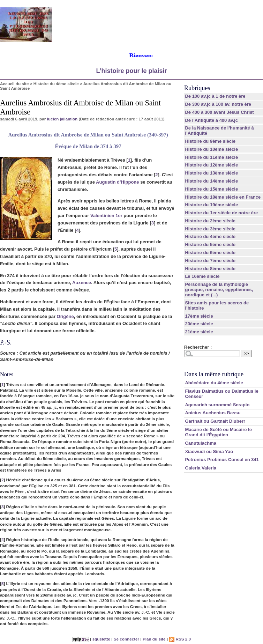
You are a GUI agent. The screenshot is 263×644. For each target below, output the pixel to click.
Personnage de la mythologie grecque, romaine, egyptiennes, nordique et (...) (219, 290)
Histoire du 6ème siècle (210, 253)
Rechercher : (198, 347)
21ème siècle (199, 332)
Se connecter (126, 639)
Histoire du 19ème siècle (211, 205)
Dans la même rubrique (214, 374)
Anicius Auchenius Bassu (213, 413)
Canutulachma (201, 443)
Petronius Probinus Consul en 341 (222, 460)
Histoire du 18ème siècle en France (223, 197)
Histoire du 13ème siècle (211, 173)
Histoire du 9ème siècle (210, 141)
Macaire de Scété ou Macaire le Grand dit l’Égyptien (218, 432)
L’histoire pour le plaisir (131, 71)
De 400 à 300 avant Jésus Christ (219, 112)
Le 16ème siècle (202, 276)
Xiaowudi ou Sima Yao (209, 451)
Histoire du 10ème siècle (211, 149)
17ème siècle (199, 316)
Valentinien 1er (106, 216)
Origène (65, 316)
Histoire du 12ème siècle (211, 165)
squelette (101, 639)
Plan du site (154, 639)
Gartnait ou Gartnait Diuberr (215, 421)
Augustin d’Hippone (117, 182)
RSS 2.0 (180, 639)
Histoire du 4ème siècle (56, 84)
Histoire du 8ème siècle (210, 269)
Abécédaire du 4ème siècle (214, 383)
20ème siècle (199, 324)
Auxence (82, 283)
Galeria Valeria (201, 468)
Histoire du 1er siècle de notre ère (221, 213)
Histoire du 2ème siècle (210, 221)
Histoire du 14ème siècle (211, 181)
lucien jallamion (62, 119)
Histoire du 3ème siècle (210, 229)
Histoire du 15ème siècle (211, 189)
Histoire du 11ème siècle (211, 157)
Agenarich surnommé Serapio (217, 405)
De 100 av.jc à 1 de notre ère (215, 96)
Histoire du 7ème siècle (210, 261)
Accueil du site (14, 84)
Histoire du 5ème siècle (210, 245)
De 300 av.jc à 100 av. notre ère (218, 104)
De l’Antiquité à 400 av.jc (211, 120)
